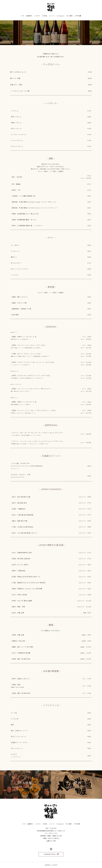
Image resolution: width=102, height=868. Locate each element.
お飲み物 (52, 16)
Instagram (61, 16)
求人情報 (70, 16)
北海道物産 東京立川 (50, 854)
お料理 (45, 16)
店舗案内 (29, 16)
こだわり (37, 16)
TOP (23, 16)
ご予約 (78, 16)
